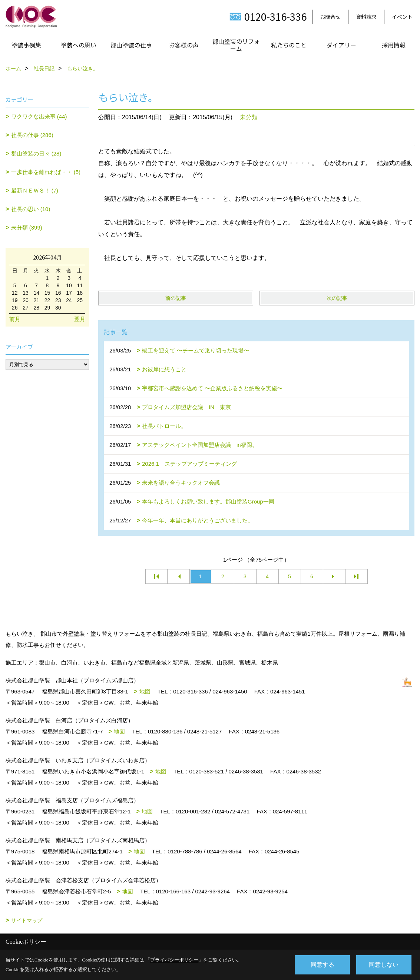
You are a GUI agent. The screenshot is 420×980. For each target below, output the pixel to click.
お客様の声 (184, 45)
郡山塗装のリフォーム (236, 45)
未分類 (249, 117)
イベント (402, 17)
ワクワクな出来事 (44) (39, 116)
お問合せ (330, 17)
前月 (15, 319)
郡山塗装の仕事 (131, 45)
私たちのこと (289, 45)
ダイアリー (341, 45)
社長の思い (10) (31, 209)
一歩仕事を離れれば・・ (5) (46, 172)
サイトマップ (27, 920)
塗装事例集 (26, 45)
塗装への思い (79, 45)
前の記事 (176, 298)
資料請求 (366, 17)
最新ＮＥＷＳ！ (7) (35, 190)
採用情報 (394, 45)
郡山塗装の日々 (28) (36, 153)
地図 (145, 691)
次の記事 (337, 298)
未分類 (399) (27, 228)
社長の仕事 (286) (32, 135)
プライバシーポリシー (174, 960)
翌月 (80, 319)
